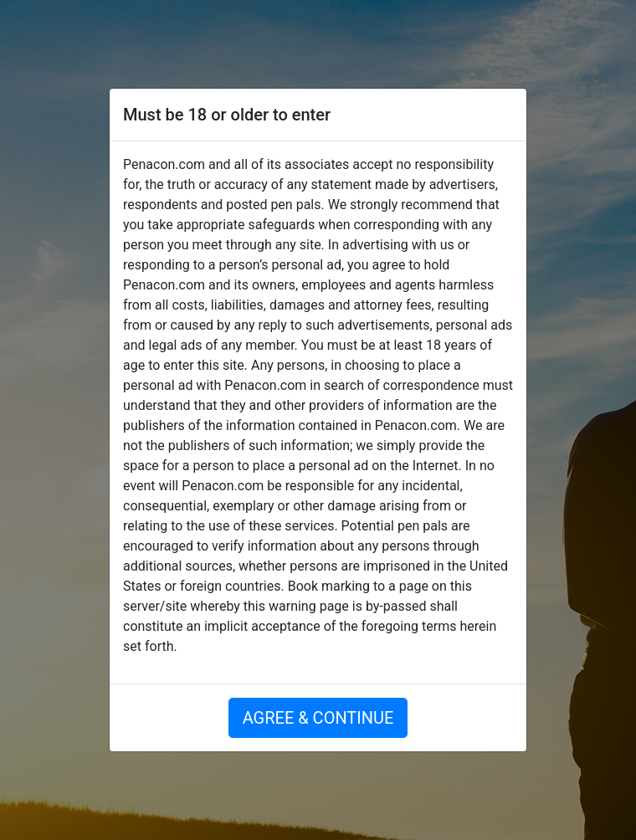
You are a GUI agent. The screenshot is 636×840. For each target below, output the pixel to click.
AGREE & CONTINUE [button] (318, 718)
